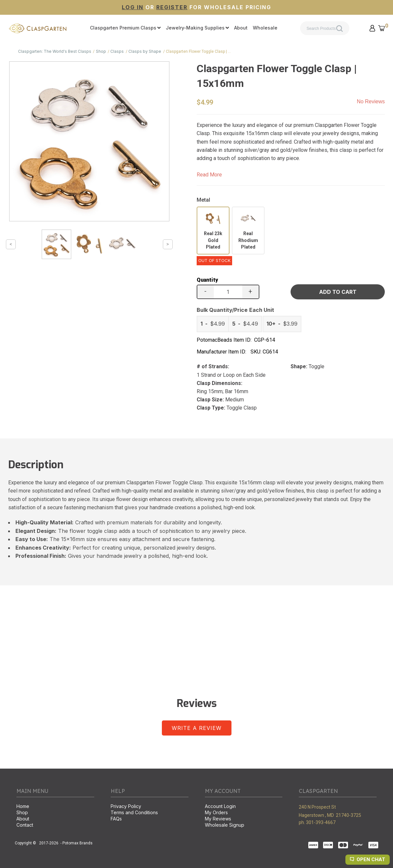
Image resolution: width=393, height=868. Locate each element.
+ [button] (250, 291)
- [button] (205, 291)
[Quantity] (228, 292)
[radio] (213, 231)
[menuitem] (125, 28)
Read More (209, 175)
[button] (372, 28)
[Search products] (325, 28)
